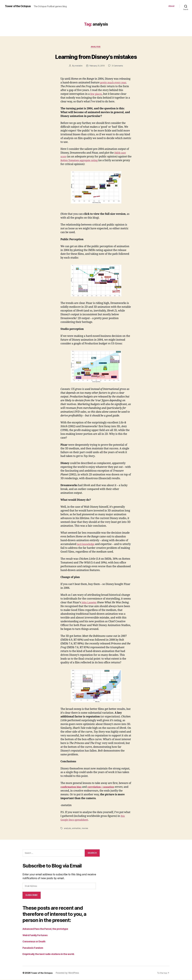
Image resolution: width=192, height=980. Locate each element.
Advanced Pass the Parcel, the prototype (47, 929)
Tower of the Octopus (19, 6)
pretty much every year (114, 83)
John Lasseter (90, 603)
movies (85, 829)
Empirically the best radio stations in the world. (51, 954)
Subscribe (32, 895)
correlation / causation (104, 787)
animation (76, 829)
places (99, 94)
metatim (78, 66)
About (171, 6)
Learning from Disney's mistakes (96, 56)
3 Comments (118, 66)
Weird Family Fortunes (36, 935)
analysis (96, 47)
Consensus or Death (35, 942)
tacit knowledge (87, 545)
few (93, 94)
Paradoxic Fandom (34, 948)
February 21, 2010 (97, 66)
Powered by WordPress (69, 973)
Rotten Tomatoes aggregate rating (85, 161)
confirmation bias (72, 787)
